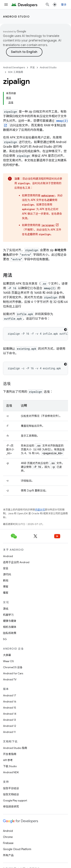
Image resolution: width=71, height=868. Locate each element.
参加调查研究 (11, 807)
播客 (6, 593)
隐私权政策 (10, 633)
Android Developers (14, 67)
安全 (6, 568)
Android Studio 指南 (15, 748)
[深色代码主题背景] (66, 330)
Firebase (8, 843)
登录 (64, 5)
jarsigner (48, 225)
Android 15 (10, 708)
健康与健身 (10, 621)
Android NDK (11, 772)
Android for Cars (13, 673)
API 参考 (8, 760)
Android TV (10, 679)
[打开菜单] (6, 5)
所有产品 (8, 855)
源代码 (7, 574)
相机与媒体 (10, 627)
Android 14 (10, 714)
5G (5, 639)
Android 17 (10, 695)
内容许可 (40, 510)
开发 (32, 67)
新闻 (6, 581)
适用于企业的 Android (16, 562)
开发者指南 (10, 754)
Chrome (8, 837)
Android (8, 556)
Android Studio (16, 17)
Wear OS (8, 661)
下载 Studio (10, 766)
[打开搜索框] (48, 5)
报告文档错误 (11, 794)
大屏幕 (7, 655)
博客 (6, 587)
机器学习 (8, 615)
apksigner (48, 195)
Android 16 (10, 702)
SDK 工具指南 (16, 72)
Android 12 (10, 726)
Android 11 (9, 732)
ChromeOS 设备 (13, 667)
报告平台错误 (11, 788)
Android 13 (9, 720)
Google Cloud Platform (17, 849)
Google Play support (15, 800)
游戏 (6, 609)
